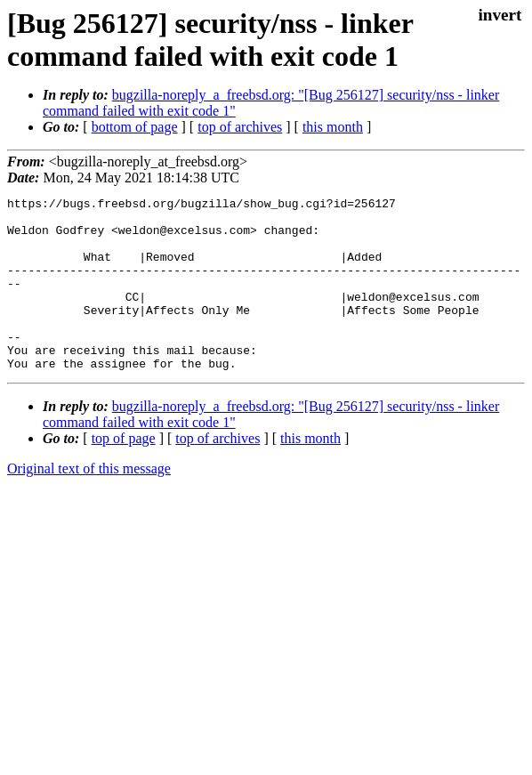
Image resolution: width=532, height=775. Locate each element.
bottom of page (135, 127)
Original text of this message (89, 503)
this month (333, 127)
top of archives (240, 127)
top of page (124, 473)
